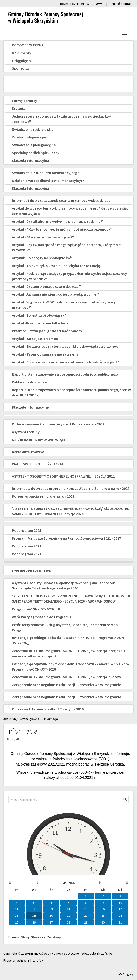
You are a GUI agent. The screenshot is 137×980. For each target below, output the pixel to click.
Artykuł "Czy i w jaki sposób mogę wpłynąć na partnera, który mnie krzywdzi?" (66, 247)
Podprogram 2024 (27, 546)
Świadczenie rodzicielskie (33, 129)
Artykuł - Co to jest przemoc (35, 339)
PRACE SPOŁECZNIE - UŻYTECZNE (38, 464)
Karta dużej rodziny (28, 452)
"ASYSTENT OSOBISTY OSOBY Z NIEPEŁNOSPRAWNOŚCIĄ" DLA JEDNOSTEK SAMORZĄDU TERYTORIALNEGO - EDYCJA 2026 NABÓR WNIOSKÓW (71, 598)
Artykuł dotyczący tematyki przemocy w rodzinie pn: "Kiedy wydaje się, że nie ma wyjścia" (70, 211)
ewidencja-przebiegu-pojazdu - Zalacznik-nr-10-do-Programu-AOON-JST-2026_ (69, 640)
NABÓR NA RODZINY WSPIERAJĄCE (39, 440)
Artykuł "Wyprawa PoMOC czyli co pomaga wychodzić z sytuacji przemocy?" (64, 305)
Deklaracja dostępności (31, 382)
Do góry (126, 974)
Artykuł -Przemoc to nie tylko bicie (40, 323)
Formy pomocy (25, 101)
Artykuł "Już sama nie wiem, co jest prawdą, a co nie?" (56, 294)
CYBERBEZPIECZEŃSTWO (32, 571)
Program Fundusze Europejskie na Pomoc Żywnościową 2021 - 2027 (67, 538)
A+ (92, 4)
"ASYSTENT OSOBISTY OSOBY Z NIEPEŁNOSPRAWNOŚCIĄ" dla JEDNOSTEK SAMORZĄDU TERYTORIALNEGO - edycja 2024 (71, 511)
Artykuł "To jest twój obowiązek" (39, 315)
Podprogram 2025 (27, 530)
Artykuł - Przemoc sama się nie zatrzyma (45, 354)
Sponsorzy (21, 68)
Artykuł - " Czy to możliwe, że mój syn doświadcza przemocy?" (63, 229)
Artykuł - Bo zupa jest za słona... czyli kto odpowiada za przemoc (65, 346)
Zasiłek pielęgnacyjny (29, 137)
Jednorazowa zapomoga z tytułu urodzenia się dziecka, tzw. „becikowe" (62, 119)
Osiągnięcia (21, 61)
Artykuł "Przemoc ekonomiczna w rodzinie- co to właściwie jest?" (66, 362)
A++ (99, 3)
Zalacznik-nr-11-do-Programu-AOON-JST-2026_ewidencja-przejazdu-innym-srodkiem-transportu (69, 653)
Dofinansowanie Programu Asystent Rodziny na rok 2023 (58, 424)
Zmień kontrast (122, 4)
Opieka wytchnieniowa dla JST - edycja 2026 (48, 709)
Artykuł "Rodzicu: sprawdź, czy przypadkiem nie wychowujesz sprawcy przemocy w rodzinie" (69, 276)
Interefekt (37, 960)
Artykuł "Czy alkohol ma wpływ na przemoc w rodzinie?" (58, 221)
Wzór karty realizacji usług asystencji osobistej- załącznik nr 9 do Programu (65, 627)
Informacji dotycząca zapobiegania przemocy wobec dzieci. (61, 200)
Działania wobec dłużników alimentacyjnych (48, 181)
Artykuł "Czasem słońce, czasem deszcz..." (46, 286)
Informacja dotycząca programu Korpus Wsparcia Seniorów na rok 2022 (71, 488)
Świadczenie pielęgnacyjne (34, 145)
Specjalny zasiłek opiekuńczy (36, 153)
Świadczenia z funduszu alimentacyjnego (46, 173)
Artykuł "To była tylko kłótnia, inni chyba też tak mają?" (58, 266)
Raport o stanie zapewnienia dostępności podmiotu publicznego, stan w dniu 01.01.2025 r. (71, 392)
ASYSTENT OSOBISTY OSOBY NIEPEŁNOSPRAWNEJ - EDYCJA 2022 (63, 476)
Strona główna (30, 719)
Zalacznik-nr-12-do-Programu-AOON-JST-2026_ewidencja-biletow (67, 677)
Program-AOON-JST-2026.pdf (36, 609)
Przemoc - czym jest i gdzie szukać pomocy (47, 331)
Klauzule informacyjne (30, 407)
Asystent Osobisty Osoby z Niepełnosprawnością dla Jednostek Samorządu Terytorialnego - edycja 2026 (63, 586)
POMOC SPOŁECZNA (28, 45)
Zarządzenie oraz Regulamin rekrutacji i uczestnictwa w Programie (67, 685)
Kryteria (19, 108)
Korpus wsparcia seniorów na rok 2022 (43, 496)
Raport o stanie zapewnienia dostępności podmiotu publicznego (65, 374)
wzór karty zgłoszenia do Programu (41, 617)
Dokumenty (22, 53)
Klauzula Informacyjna (31, 160)
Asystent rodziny (26, 432)
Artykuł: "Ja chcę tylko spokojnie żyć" (42, 258)
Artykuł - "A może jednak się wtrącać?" (43, 237)
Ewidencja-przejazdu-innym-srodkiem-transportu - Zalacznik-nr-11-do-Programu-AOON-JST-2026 (71, 667)
